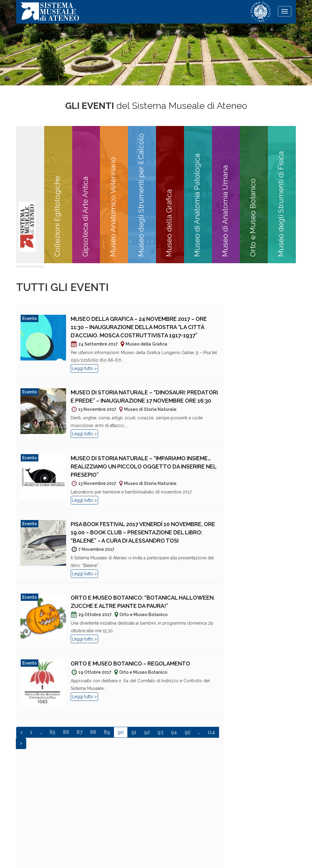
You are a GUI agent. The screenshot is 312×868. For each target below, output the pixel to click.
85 (53, 732)
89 (107, 732)
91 (134, 732)
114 (211, 732)
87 (80, 732)
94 (174, 732)
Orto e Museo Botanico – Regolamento (130, 664)
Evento (30, 318)
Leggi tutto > (84, 368)
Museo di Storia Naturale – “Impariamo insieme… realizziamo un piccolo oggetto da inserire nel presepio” (144, 466)
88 (93, 732)
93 (160, 732)
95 (188, 732)
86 (66, 732)
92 (147, 732)
